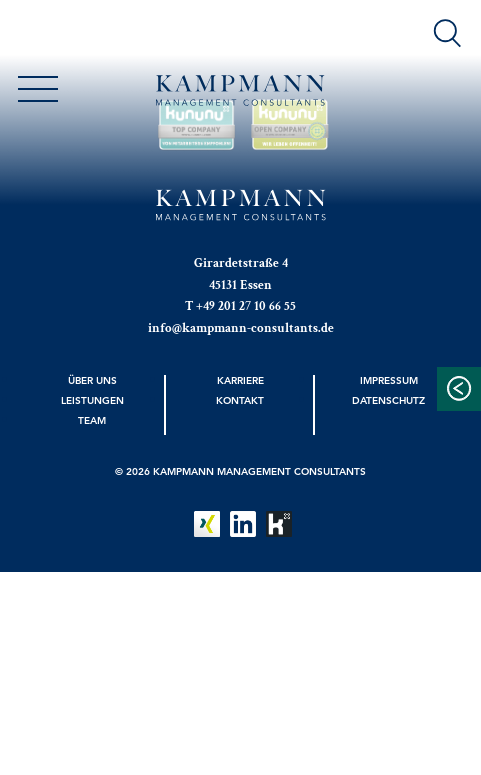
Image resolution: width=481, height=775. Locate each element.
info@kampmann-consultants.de (241, 328)
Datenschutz (388, 400)
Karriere (240, 380)
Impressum (389, 380)
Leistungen (92, 400)
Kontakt (240, 400)
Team (92, 420)
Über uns (92, 380)
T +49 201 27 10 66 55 (240, 306)
